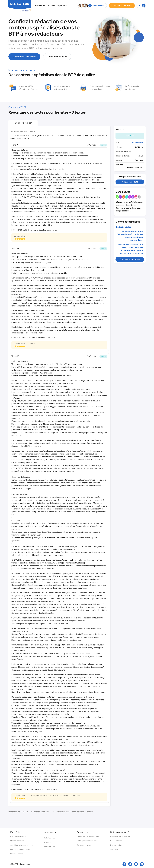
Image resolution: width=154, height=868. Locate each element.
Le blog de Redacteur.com (87, 841)
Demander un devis (57, 57)
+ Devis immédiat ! (130, 182)
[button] (141, 6)
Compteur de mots (84, 845)
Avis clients (114, 849)
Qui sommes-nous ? (18, 841)
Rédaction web (49, 847)
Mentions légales (17, 854)
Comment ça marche (18, 836)
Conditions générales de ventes (22, 845)
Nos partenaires (116, 845)
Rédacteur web (49, 838)
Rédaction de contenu (18, 812)
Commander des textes (24, 57)
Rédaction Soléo (124, 227)
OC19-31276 (138, 142)
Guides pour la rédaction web (88, 836)
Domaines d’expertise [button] (57, 5)
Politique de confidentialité (20, 849)
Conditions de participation (120, 836)
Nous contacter (116, 841)
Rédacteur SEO (49, 842)
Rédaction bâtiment (40, 812)
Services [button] (40, 5)
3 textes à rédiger (23, 123)
